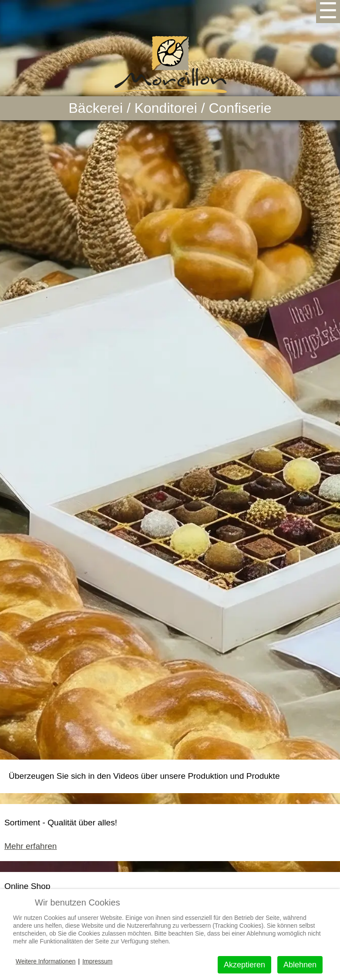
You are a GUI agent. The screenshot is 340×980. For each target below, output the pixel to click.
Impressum (97, 961)
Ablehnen (300, 965)
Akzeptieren (244, 965)
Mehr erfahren (31, 846)
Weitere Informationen (45, 961)
